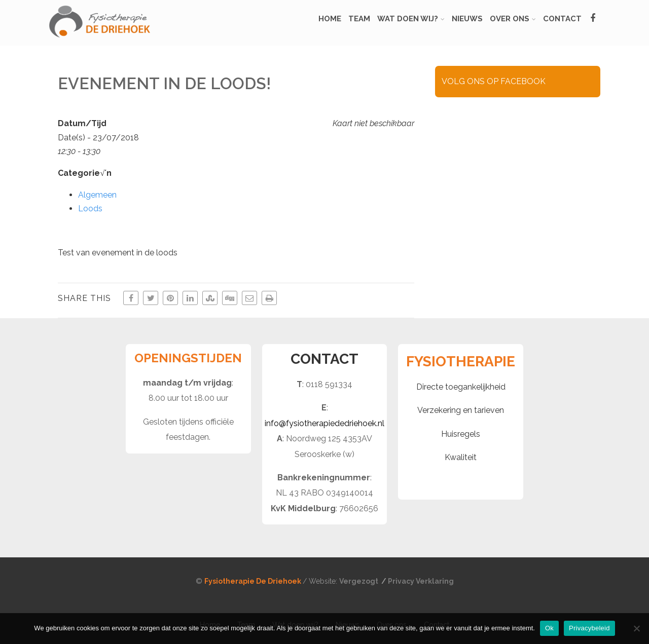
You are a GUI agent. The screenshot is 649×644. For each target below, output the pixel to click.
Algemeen (97, 195)
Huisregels (461, 434)
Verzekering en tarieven (461, 410)
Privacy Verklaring (421, 581)
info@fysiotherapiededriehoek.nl (324, 423)
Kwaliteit (461, 457)
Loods (90, 209)
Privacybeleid (589, 628)
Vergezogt (359, 581)
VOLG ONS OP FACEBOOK (494, 81)
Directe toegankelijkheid (461, 387)
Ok (549, 628)
